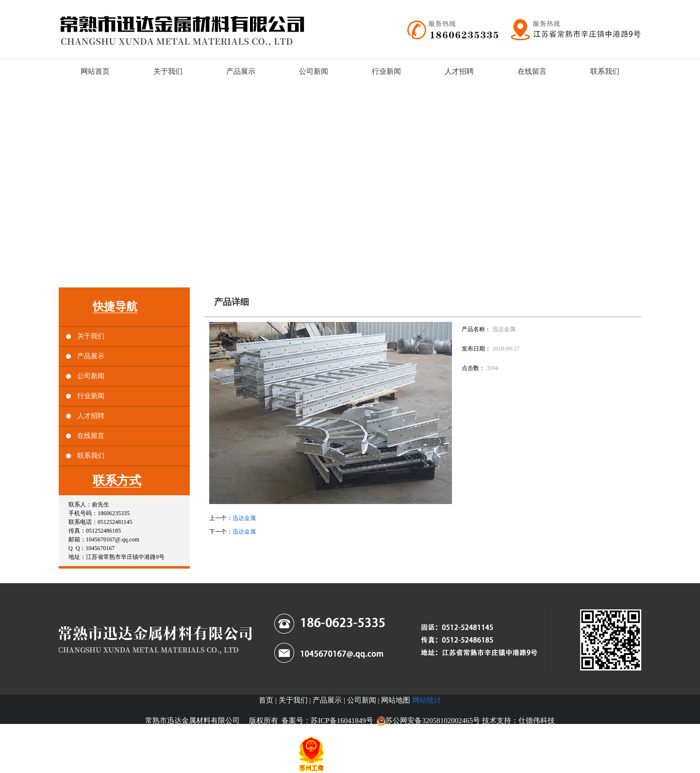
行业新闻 (91, 396)
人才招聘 (91, 416)
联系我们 (91, 456)
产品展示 (91, 356)
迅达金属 (244, 518)
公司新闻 (91, 376)
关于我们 (91, 336)
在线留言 (91, 436)
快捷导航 (115, 307)
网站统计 (427, 700)
